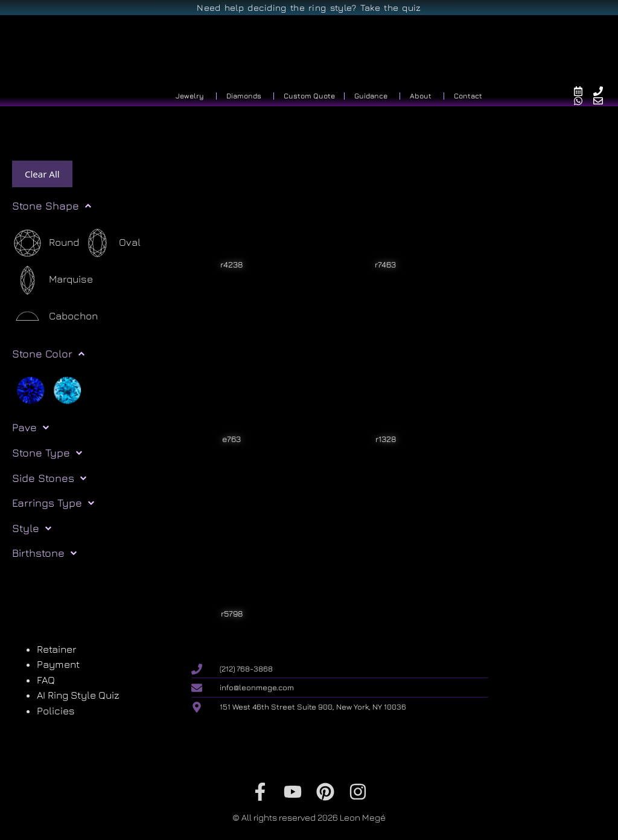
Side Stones (49, 478)
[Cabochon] (55, 317)
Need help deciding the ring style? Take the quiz (309, 8)
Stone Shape (52, 206)
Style (32, 528)
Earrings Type (53, 503)
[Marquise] (53, 280)
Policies (56, 711)
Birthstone (44, 553)
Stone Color (48, 354)
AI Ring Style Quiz (78, 695)
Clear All (42, 174)
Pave (30, 428)
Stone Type (47, 453)
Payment (58, 664)
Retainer (56, 649)
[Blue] (30, 390)
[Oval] (111, 243)
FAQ (46, 680)
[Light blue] (67, 390)
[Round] (46, 243)
